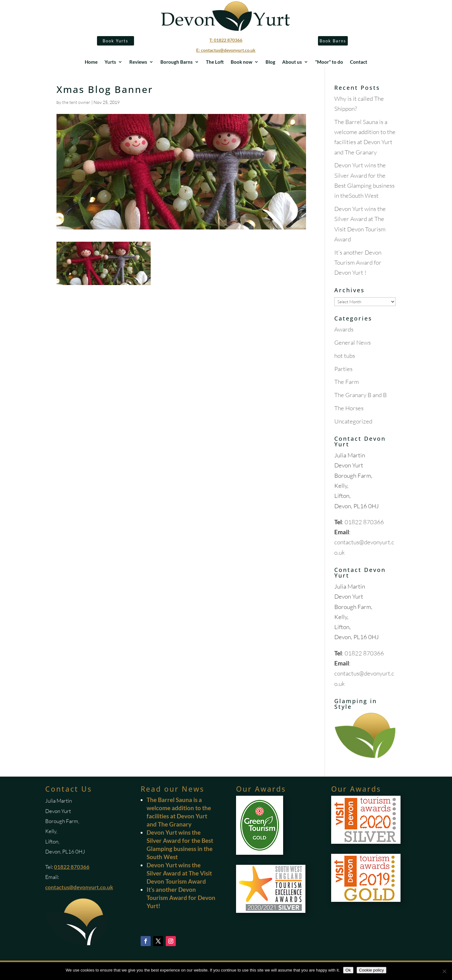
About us (292, 62)
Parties (343, 369)
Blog (270, 62)
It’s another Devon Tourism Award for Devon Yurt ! (358, 263)
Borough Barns (177, 62)
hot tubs (345, 356)
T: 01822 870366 (226, 40)
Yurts (110, 62)
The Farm (347, 382)
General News (352, 342)
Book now (242, 62)
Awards (344, 329)
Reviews (138, 62)
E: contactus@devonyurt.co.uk (226, 50)
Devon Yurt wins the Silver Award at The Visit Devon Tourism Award (179, 873)
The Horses (349, 408)
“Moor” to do (329, 62)
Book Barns (333, 41)
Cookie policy (371, 970)
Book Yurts (116, 41)
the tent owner (76, 102)
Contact (359, 62)
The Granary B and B (361, 395)
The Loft (215, 62)
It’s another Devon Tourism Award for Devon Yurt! (181, 898)
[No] (444, 971)
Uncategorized (353, 421)
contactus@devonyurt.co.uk (79, 887)
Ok (348, 970)
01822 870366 (364, 522)
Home (91, 62)
